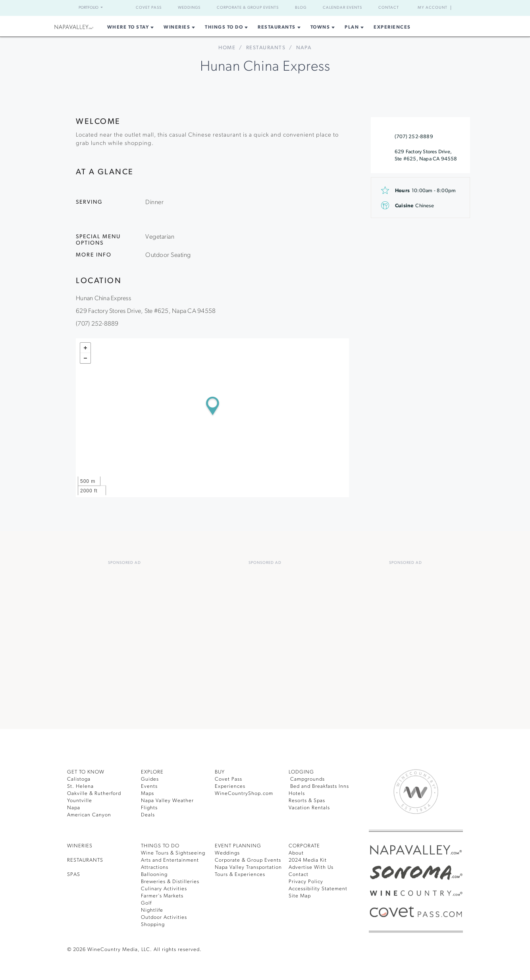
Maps (148, 792)
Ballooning (155, 873)
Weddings (182, 8)
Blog (305, 8)
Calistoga (80, 778)
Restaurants (279, 27)
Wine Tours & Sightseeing (175, 852)
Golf (146, 902)
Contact (399, 8)
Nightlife (152, 909)
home (225, 48)
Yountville (80, 800)
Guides (150, 778)
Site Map (300, 895)
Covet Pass (139, 8)
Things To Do (222, 27)
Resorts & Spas (309, 800)
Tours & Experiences (242, 873)
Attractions (155, 866)
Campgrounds (308, 778)
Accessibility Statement (320, 888)
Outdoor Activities (165, 916)
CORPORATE (306, 845)
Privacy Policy (307, 881)
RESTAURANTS (88, 859)
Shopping (153, 923)
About (296, 852)
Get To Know (88, 771)
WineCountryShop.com (245, 792)
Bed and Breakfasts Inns (322, 785)
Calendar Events (349, 8)
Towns (325, 27)
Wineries (172, 27)
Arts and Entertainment (172, 859)
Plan (358, 27)
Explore (154, 771)
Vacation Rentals (311, 807)
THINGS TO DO (162, 845)
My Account (432, 8)
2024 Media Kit (309, 859)
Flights (150, 807)
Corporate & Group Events (247, 8)
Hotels (297, 792)
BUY (221, 771)
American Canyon (91, 814)
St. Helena (81, 785)
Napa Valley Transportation (251, 866)
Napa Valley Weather (169, 800)
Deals (148, 814)
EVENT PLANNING (240, 845)
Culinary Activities (165, 888)
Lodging (302, 771)
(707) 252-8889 (413, 137)
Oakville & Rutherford (96, 792)
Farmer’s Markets (164, 895)
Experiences (400, 27)
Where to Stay (120, 27)
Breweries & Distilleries (172, 881)
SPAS (75, 873)
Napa (74, 807)
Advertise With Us (312, 866)
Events (150, 785)
